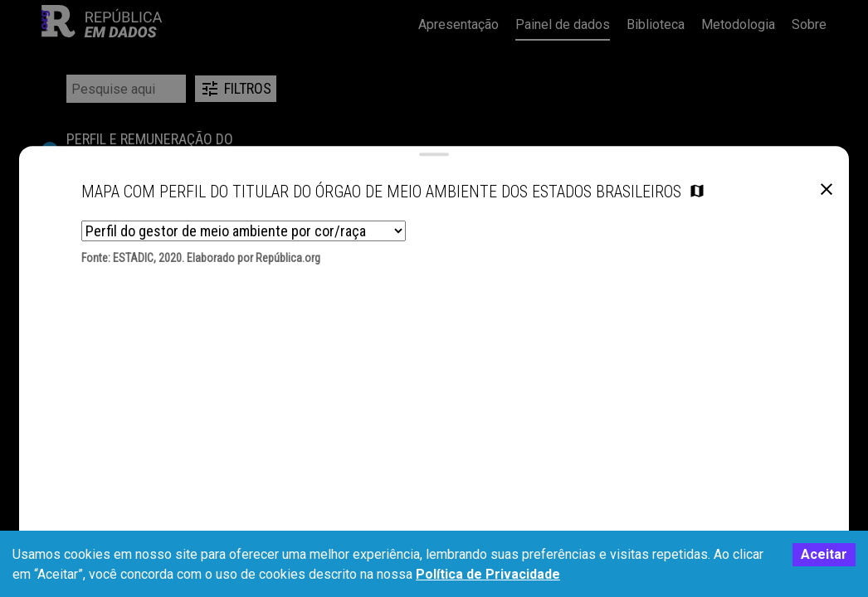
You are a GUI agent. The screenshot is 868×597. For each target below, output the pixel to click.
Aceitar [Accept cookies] (824, 554)
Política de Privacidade (488, 574)
